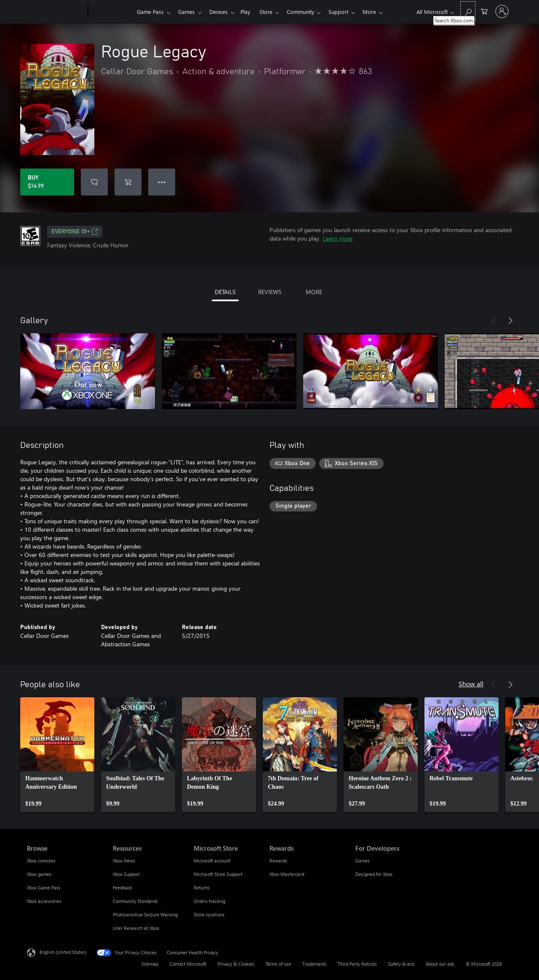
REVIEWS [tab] (270, 292)
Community (309, 12)
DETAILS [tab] (225, 292)
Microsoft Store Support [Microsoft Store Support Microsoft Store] (218, 874)
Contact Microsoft (188, 964)
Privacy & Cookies (236, 964)
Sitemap (150, 964)
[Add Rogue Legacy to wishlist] (94, 182)
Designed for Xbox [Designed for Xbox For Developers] (374, 874)
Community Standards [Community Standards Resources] (135, 901)
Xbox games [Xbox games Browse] (39, 874)
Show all (471, 684)
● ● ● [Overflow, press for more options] (162, 182)
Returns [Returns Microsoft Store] (202, 888)
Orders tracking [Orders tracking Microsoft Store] (209, 901)
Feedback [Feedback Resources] (122, 888)
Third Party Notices (357, 964)
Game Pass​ (150, 12)
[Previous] (494, 321)
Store (273, 12)
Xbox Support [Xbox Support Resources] (126, 874)
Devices (222, 12)
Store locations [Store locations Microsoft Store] (209, 914)
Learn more (338, 238)
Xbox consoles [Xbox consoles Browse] (41, 861)
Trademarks (314, 964)
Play (250, 12)
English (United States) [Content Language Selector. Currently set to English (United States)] (63, 952)
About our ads (440, 964)
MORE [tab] (314, 292)
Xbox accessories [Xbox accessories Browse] (44, 901)
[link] (57, 755)
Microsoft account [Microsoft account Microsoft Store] (212, 861)
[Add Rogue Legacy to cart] (128, 182)
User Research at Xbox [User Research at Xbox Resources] (136, 928)
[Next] (510, 321)
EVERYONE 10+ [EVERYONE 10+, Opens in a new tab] (75, 232)
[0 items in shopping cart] (484, 11)
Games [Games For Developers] (363, 861)
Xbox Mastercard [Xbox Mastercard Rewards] (287, 874)
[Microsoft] (56, 12)
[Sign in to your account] (502, 11)
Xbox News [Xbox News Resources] (124, 861)
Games (188, 12)
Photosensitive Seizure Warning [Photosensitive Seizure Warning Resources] (145, 914)
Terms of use (278, 964)
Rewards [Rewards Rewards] (278, 861)
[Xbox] (111, 12)
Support (348, 12)
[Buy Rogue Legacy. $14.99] (47, 182)
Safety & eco (401, 964)
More (381, 12)
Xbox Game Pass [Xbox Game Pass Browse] (44, 888)
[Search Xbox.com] (468, 11)
